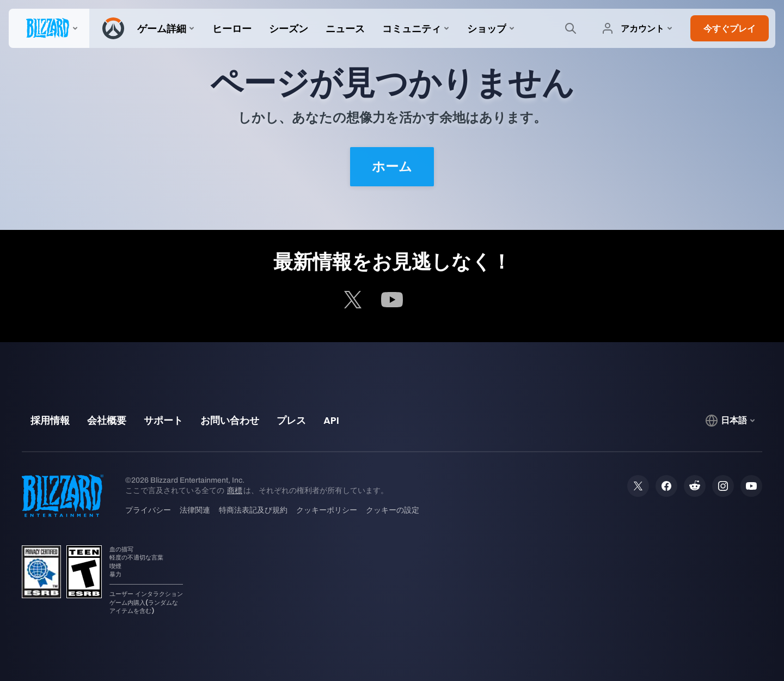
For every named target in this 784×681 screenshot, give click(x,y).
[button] (730, 28)
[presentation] (49, 28)
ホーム (392, 167)
